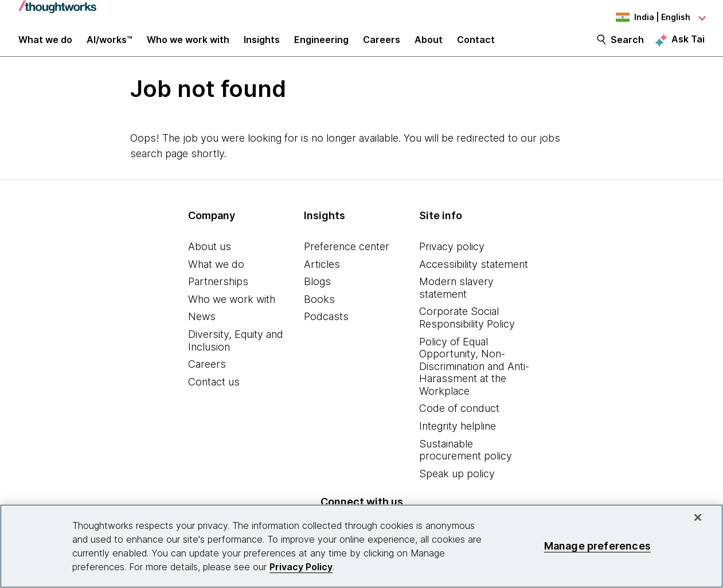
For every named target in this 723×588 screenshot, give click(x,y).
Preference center (347, 258)
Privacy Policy (301, 567)
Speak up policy (457, 486)
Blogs (317, 293)
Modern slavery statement (456, 300)
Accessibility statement (474, 276)
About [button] (429, 47)
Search (627, 47)
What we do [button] (45, 47)
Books (319, 311)
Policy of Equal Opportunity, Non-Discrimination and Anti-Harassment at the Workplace (474, 378)
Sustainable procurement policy (466, 462)
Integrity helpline (458, 438)
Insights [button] (262, 47)
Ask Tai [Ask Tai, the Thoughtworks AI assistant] (688, 46)
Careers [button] (382, 47)
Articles (322, 276)
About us (210, 258)
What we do (216, 276)
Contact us (214, 394)
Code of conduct (459, 421)
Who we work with (232, 311)
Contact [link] (476, 47)
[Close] (698, 517)
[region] (361, 546)
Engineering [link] (321, 47)
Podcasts (326, 328)
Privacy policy (452, 258)
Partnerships (218, 293)
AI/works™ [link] (110, 47)
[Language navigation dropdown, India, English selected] (642, 17)
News (202, 328)
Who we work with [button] (188, 47)
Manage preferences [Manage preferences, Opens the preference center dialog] (597, 546)
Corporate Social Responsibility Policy (467, 330)
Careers (207, 376)
